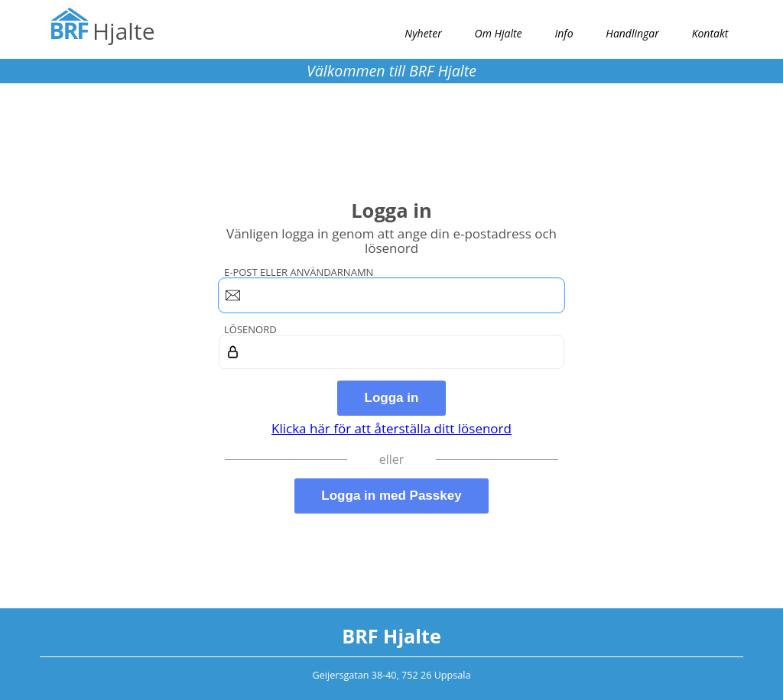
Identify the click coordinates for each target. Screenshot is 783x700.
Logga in (392, 398)
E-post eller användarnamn (299, 272)
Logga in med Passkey (391, 496)
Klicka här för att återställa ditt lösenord (391, 428)
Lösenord (250, 329)
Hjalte (123, 31)
